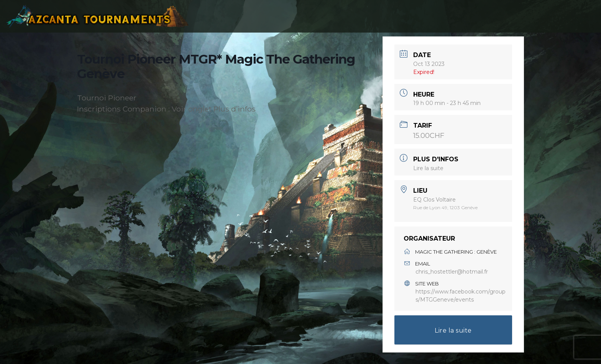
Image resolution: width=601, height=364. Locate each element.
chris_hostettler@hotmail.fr (452, 272)
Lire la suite (428, 168)
